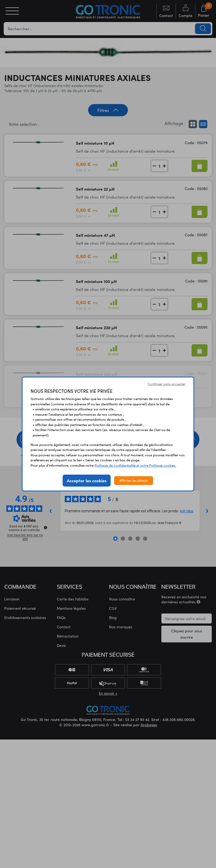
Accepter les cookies (87, 480)
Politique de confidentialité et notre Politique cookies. (135, 465)
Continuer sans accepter (167, 384)
